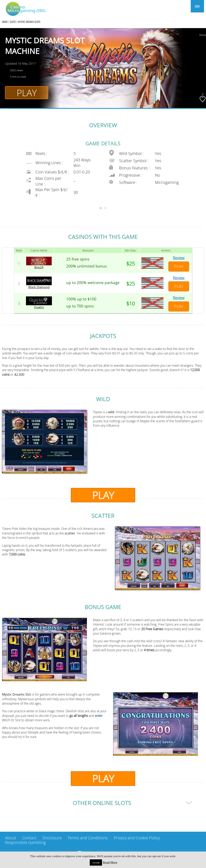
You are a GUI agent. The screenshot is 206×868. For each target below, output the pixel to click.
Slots (13, 22)
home (5, 22)
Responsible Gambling (25, 842)
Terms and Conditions (88, 838)
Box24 (39, 267)
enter (99, 716)
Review (179, 258)
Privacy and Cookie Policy (137, 838)
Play (27, 93)
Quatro (39, 307)
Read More (110, 862)
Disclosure (52, 838)
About (11, 838)
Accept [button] (96, 862)
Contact (29, 838)
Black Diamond (39, 287)
